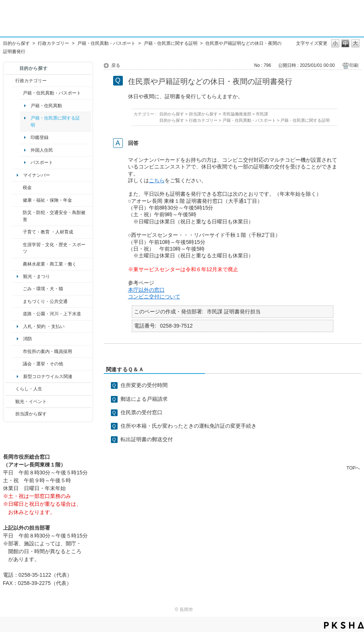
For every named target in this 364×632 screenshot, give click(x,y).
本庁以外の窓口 (146, 290)
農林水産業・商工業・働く (50, 264)
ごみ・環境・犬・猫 (43, 289)
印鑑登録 (40, 137)
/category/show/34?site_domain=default (18, 264)
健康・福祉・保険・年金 (47, 200)
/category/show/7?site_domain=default (18, 93)
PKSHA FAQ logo (344, 625)
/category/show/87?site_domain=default (18, 314)
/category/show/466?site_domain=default (18, 364)
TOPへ (353, 468)
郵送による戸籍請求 (144, 399)
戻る (116, 65)
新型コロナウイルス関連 (48, 377)
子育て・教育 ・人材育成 (48, 232)
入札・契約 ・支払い (44, 326)
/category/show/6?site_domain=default (18, 301)
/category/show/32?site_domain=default (18, 351)
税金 (27, 188)
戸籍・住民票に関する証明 (171, 43)
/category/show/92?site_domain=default (18, 188)
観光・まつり (37, 276)
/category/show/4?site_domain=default (18, 200)
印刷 (354, 65)
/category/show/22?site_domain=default (18, 289)
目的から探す (16, 43)
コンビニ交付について (154, 297)
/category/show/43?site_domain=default (18, 248)
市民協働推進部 (237, 114)
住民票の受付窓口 (141, 412)
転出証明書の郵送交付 (147, 439)
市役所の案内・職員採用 (47, 351)
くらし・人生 (29, 389)
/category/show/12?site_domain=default (10, 389)
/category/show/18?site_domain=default (10, 402)
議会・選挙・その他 (43, 364)
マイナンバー (37, 175)
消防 (28, 339)
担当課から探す (31, 414)
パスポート (42, 162)
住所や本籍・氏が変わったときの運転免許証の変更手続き (189, 426)
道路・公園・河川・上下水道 (52, 314)
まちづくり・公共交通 (45, 301)
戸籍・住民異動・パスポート (106, 43)
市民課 (262, 114)
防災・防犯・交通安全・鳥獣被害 (54, 216)
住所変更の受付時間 (144, 385)
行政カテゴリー (53, 43)
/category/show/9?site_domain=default (10, 414)
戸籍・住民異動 (46, 106)
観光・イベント (31, 402)
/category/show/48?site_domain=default (18, 232)
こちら (157, 180)
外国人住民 (42, 150)
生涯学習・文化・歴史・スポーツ (54, 248)
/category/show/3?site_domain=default (10, 81)
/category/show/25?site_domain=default (18, 216)
